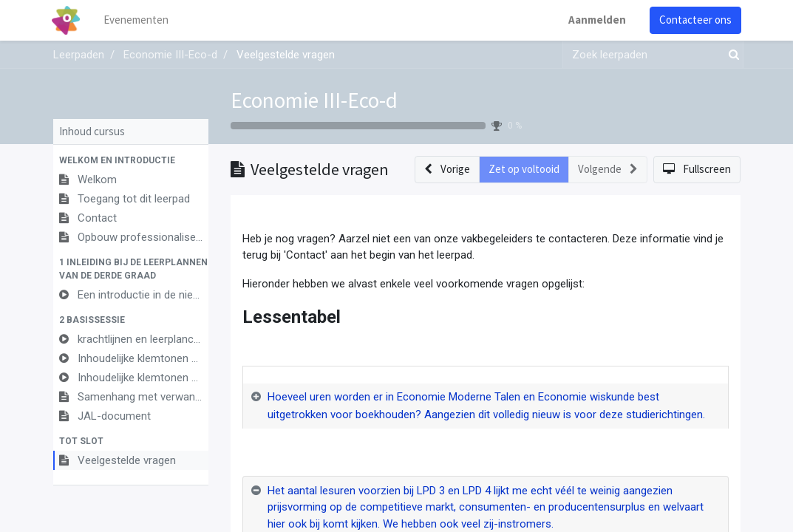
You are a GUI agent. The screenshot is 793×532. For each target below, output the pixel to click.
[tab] (486, 407)
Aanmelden (596, 20)
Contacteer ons (695, 20)
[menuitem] (137, 20)
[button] (131, 160)
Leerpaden (79, 55)
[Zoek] (731, 55)
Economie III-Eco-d (314, 100)
